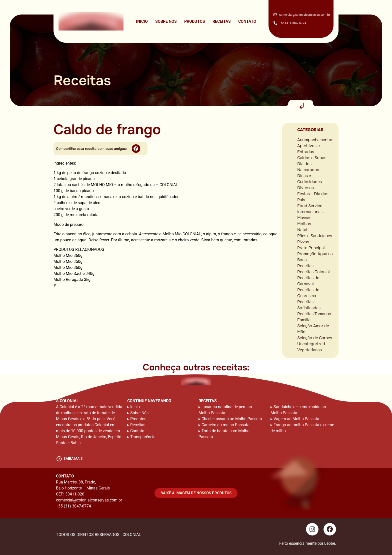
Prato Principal (311, 248)
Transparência (143, 437)
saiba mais (73, 458)
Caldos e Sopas (312, 158)
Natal (302, 230)
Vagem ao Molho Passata (296, 419)
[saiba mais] (59, 459)
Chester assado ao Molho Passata (232, 419)
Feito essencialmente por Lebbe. (308, 543)
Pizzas (303, 242)
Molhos (304, 224)
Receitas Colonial (313, 272)
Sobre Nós (166, 21)
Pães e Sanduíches (315, 236)
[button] (136, 149)
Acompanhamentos (315, 140)
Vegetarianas (309, 350)
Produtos (195, 21)
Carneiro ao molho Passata (225, 425)
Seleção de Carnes (315, 338)
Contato (247, 21)
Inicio (142, 21)
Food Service (310, 206)
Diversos (305, 188)
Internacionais (310, 212)
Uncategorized (311, 344)
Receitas (222, 21)
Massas (304, 218)
